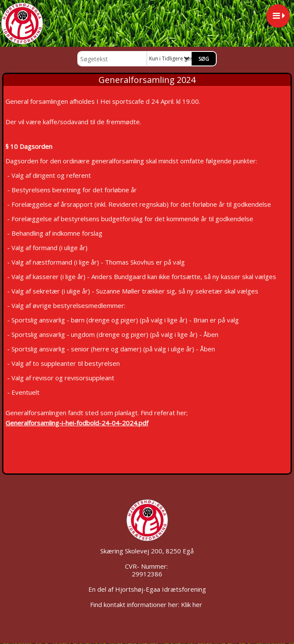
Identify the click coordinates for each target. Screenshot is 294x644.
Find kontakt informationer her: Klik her (147, 604)
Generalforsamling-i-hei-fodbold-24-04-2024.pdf (77, 423)
